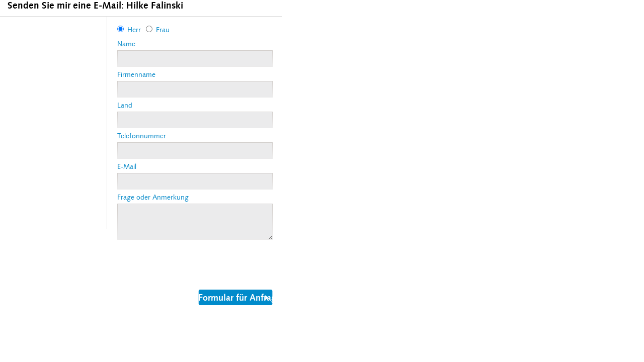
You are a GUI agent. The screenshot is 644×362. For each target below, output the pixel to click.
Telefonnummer (142, 136)
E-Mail (127, 167)
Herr (134, 30)
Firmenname (136, 75)
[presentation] (194, 263)
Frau (163, 30)
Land (125, 105)
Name (126, 44)
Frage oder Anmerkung (153, 197)
